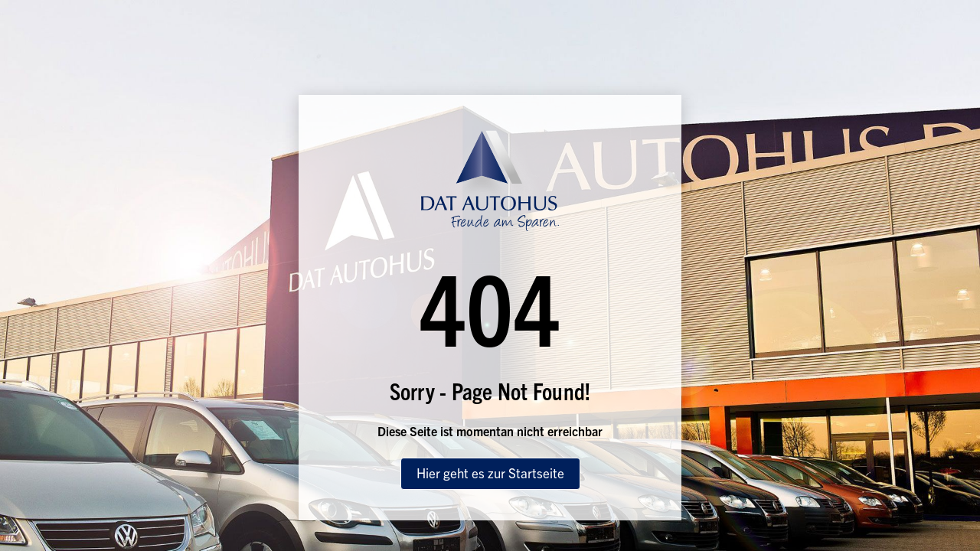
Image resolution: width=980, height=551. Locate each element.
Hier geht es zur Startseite (490, 473)
